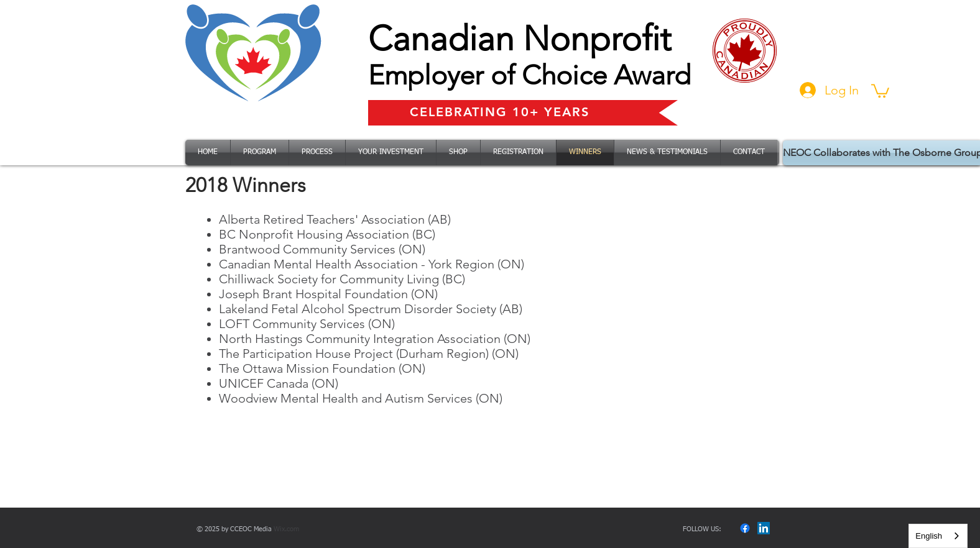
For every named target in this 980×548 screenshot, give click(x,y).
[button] (880, 90)
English (929, 536)
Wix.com (286, 529)
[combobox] (938, 536)
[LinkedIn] (764, 528)
